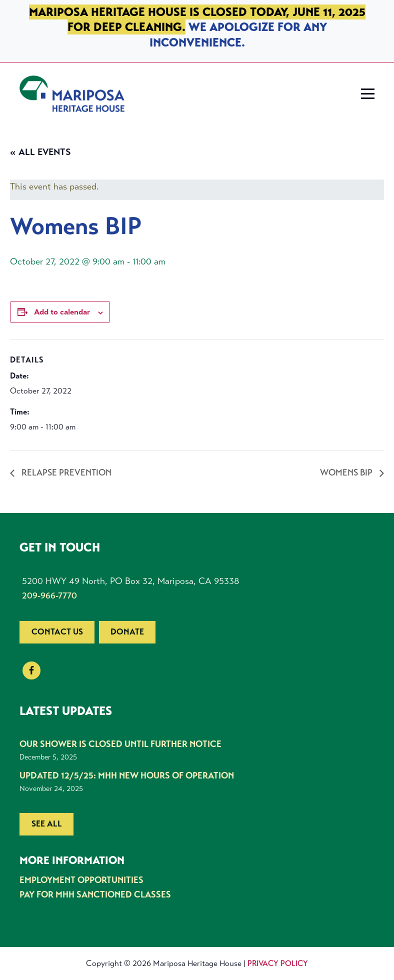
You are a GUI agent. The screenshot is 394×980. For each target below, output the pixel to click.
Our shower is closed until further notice (120, 744)
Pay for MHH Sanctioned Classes (95, 894)
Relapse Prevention (65, 472)
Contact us (57, 632)
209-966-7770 (49, 595)
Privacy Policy (278, 963)
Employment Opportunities (81, 880)
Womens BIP (347, 472)
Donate (127, 632)
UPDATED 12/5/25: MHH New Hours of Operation (127, 775)
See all (47, 824)
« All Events (40, 152)
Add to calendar (62, 312)
